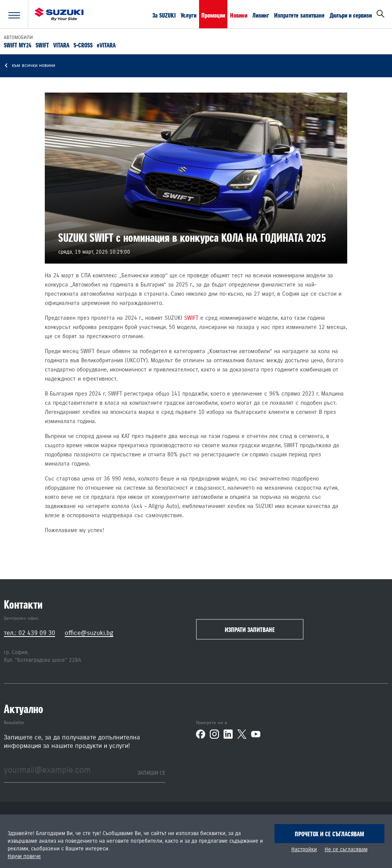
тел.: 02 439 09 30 (29, 633)
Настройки (304, 850)
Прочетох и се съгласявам (329, 834)
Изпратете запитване (299, 15)
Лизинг (261, 15)
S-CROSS (83, 45)
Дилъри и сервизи (351, 15)
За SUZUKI (164, 15)
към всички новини (29, 66)
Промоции (213, 15)
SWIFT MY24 (18, 45)
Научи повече (24, 857)
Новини (239, 15)
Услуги (189, 15)
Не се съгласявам (346, 850)
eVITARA (106, 45)
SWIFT (42, 45)
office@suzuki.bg (89, 633)
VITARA (61, 45)
